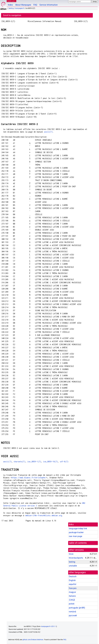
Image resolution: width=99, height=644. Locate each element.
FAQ (35, 5)
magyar (72, 592)
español (73, 584)
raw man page (75, 536)
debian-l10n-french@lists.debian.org (44, 515)
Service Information (49, 5)
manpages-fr (20, 8)
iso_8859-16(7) (50, 462)
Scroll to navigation (12, 15)
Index (10, 5)
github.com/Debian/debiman (33, 640)
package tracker (76, 532)
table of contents (78, 543)
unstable (73, 566)
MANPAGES (11, 1)
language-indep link (78, 529)
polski (72, 604)
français (73, 588)
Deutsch (73, 576)
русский (73, 615)
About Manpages (23, 5)
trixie (71, 554)
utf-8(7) (64, 462)
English (72, 580)
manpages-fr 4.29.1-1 (49, 626)
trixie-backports (76, 558)
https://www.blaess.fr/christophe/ (29, 478)
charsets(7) (19, 462)
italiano (72, 596)
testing (11, 8)
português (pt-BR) (77, 608)
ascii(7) (48, 132)
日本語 (72, 600)
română (72, 612)
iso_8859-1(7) (34, 462)
